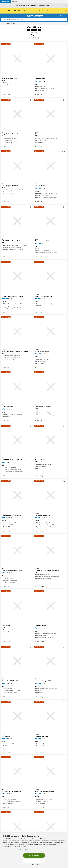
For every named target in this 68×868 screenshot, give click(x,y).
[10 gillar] (64, 481)
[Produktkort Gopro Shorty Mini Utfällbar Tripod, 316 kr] (17, 661)
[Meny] (2, 16)
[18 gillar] (31, 757)
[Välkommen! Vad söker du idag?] (35, 20)
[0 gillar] (64, 45)
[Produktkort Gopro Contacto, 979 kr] (51, 114)
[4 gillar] (31, 647)
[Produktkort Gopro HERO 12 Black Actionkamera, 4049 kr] (17, 771)
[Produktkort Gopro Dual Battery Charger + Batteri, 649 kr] (17, 827)
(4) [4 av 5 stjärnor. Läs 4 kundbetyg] (45, 299)
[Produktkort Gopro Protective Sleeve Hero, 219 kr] (17, 59)
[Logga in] (61, 16)
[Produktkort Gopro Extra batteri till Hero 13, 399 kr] (51, 387)
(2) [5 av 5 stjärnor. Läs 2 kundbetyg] (45, 81)
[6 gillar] (31, 481)
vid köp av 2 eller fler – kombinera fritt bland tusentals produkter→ (32, 11)
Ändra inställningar (34, 864)
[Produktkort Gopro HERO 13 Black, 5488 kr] (51, 166)
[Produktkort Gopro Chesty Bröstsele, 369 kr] (51, 606)
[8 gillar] (31, 702)
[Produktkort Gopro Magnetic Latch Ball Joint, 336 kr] (17, 114)
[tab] (5, 1)
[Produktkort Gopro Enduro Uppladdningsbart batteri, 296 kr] (17, 550)
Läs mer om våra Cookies (10, 850)
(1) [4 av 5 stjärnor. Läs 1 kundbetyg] (11, 409)
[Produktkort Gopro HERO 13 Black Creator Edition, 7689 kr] (17, 221)
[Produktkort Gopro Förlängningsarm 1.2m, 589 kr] (51, 716)
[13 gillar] (64, 152)
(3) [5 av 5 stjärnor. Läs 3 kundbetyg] (11, 739)
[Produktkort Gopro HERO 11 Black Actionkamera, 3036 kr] (17, 495)
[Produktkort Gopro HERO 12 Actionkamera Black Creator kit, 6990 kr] (17, 440)
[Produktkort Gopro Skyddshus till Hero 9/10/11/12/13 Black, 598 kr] (17, 331)
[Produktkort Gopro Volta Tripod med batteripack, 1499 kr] (51, 771)
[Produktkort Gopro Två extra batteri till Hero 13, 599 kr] (51, 221)
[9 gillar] (31, 152)
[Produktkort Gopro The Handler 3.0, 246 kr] (51, 440)
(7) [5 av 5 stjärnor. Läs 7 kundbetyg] (45, 188)
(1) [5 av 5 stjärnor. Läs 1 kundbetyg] (45, 243)
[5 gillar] (64, 757)
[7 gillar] (31, 536)
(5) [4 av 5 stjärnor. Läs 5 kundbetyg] (11, 573)
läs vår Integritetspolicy (24, 850)
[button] (38, 38)
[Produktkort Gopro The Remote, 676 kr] (17, 716)
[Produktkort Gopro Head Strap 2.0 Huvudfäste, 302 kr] (17, 166)
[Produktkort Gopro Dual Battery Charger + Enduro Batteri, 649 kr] (51, 550)
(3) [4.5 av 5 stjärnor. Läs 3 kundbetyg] (11, 683)
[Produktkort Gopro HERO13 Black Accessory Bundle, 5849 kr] (17, 276)
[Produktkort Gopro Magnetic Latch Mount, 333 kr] (51, 331)
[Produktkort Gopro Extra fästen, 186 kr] (17, 606)
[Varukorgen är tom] (66, 16)
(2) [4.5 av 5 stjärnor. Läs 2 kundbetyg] (11, 518)
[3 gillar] (31, 207)
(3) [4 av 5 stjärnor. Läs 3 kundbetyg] (45, 628)
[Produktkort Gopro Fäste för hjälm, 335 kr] (51, 827)
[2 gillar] (31, 262)
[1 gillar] (31, 45)
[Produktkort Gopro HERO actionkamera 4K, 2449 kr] (51, 495)
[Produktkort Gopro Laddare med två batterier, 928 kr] (51, 276)
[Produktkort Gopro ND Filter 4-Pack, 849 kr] (17, 387)
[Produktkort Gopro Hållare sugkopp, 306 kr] (51, 59)
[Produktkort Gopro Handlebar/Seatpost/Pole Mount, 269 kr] (51, 661)
